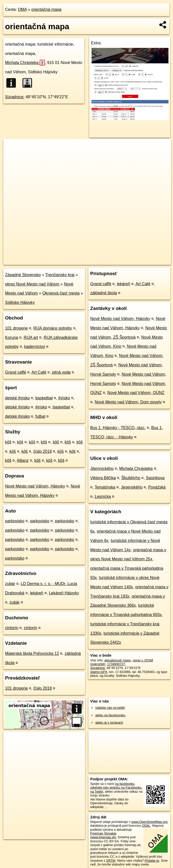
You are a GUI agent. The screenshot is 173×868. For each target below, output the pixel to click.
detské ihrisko (17, 398)
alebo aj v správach (109, 722)
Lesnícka (103, 496)
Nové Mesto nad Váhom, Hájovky (35, 486)
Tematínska (105, 487)
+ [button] (12, 147)
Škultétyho (131, 478)
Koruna (12, 337)
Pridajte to (152, 861)
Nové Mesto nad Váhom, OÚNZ (136, 393)
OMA (22, 9)
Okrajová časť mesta (61, 293)
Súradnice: (15, 97)
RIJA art (31, 337)
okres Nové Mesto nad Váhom (32, 284)
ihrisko (64, 398)
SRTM (111, 861)
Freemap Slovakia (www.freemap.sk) (103, 835)
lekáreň (37, 593)
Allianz (23, 460)
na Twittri (97, 792)
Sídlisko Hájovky (20, 302)
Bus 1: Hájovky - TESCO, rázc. (118, 428)
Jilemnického (102, 469)
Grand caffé (16, 372)
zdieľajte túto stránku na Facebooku (116, 787)
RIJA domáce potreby (53, 328)
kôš (8, 442)
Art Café (39, 372)
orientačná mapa (46, 9)
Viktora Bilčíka (103, 478)
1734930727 (116, 664)
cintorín (12, 628)
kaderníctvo (35, 347)
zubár (10, 584)
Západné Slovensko (23, 275)
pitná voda (61, 372)
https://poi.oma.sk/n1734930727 (148, 261)
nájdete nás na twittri (110, 708)
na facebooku (125, 784)
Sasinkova (155, 478)
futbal (40, 416)
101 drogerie (16, 328)
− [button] (12, 155)
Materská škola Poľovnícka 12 (32, 653)
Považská (157, 487)
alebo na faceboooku (110, 715)
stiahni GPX (99, 672)
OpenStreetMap (84, 261)
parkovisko (15, 521)
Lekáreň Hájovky (64, 593)
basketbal (44, 398)
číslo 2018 (43, 451)
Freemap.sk (110, 261)
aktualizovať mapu (117, 660)
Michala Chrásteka (25, 63)
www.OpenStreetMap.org (149, 822)
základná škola (104, 293)
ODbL (146, 826)
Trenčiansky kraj (60, 275)
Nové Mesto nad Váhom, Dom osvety (128, 402)
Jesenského (132, 487)
